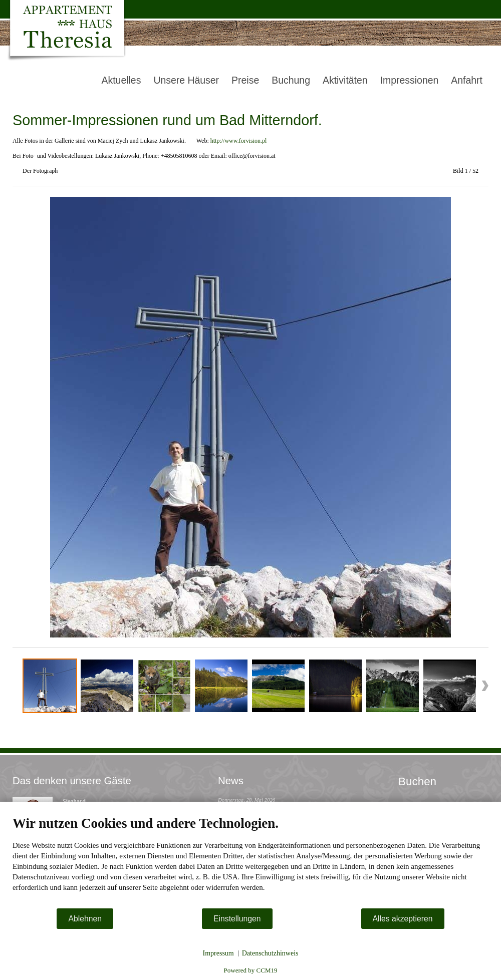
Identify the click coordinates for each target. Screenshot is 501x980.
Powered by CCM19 (251, 970)
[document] (250, 861)
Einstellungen (237, 919)
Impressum (218, 953)
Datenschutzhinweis (270, 953)
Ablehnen (85, 919)
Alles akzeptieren (403, 919)
